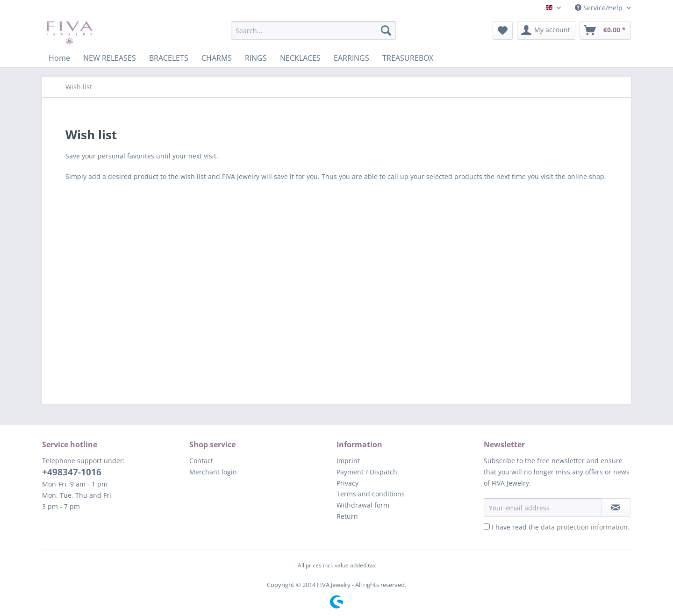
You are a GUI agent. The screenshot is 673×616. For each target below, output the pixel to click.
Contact (201, 461)
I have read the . (561, 527)
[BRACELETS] (169, 58)
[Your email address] (543, 508)
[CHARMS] (217, 58)
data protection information (584, 527)
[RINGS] (256, 58)
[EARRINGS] (351, 58)
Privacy (347, 483)
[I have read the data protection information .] (487, 526)
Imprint (348, 461)
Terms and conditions (371, 494)
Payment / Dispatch (367, 472)
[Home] (59, 58)
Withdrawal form (363, 505)
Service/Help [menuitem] (600, 8)
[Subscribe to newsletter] (616, 508)
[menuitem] (313, 35)
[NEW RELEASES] (110, 58)
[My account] (546, 30)
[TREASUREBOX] (408, 58)
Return (347, 516)
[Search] (386, 30)
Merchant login (213, 472)
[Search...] (313, 30)
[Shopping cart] (605, 30)
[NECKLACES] (300, 58)
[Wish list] (503, 30)
